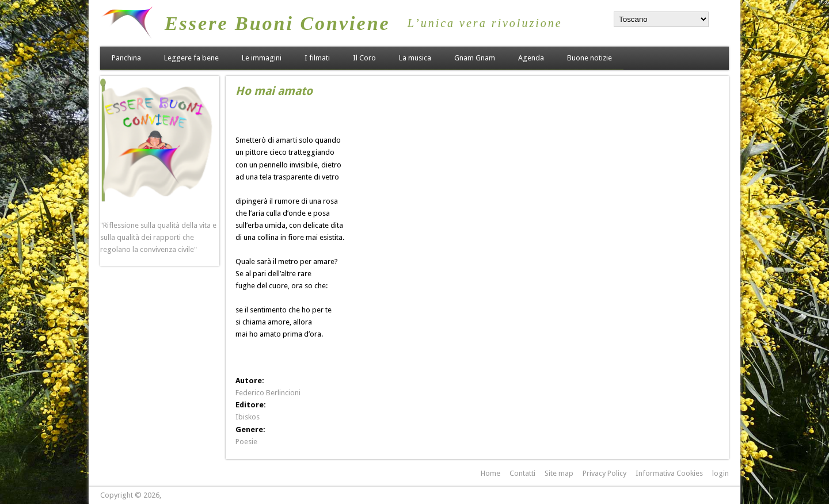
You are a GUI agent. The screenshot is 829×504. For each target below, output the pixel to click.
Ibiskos (248, 417)
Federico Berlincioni (268, 393)
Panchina (126, 58)
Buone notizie (590, 58)
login (720, 473)
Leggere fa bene (191, 58)
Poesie (246, 442)
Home (490, 473)
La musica (415, 58)
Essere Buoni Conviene (277, 23)
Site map (559, 473)
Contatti (522, 473)
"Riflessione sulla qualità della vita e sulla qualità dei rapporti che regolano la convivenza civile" (158, 237)
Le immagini (262, 58)
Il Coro (364, 58)
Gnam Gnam (475, 58)
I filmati (317, 58)
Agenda (531, 58)
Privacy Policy (604, 473)
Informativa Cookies (669, 473)
